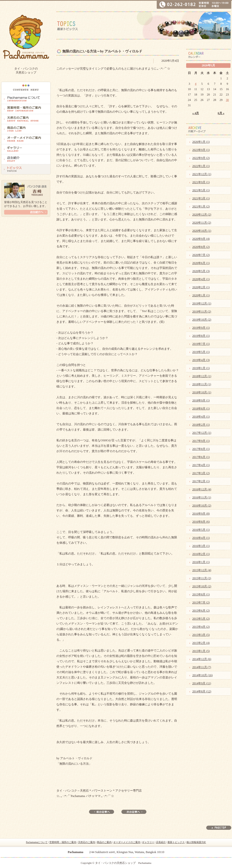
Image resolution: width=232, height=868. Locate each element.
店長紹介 (161, 842)
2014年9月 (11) (202, 683)
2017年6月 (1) (201, 457)
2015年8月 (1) (201, 594)
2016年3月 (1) (201, 546)
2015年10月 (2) (202, 586)
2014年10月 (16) (202, 675)
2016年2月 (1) (201, 554)
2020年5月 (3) (201, 271)
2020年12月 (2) (202, 215)
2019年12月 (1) (202, 303)
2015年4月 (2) (201, 627)
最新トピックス (176, 842)
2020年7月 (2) (201, 255)
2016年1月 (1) (201, 562)
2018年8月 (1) (201, 409)
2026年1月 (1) (201, 142)
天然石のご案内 (87, 842)
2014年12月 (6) (202, 659)
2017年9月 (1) (201, 441)
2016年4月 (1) (201, 538)
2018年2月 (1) (201, 425)
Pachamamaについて (37, 842)
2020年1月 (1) (201, 295)
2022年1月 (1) (201, 166)
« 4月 (196, 113)
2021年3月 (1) (201, 198)
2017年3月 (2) (201, 473)
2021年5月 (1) (201, 190)
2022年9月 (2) (201, 158)
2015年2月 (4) (201, 643)
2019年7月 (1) (201, 344)
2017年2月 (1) (201, 481)
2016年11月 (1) (202, 497)
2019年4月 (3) (201, 360)
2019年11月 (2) (202, 312)
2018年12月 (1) (202, 376)
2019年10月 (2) (202, 320)
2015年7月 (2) (201, 603)
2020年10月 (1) (202, 231)
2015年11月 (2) (202, 578)
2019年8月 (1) (201, 336)
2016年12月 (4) (202, 489)
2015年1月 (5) (201, 651)
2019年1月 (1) (201, 368)
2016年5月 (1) (201, 530)
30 (227, 100)
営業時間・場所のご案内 (63, 842)
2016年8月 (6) (201, 522)
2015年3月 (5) (201, 635)
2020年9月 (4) (201, 239)
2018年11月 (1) (202, 384)
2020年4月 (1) (201, 279)
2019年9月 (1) (201, 328)
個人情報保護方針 (196, 842)
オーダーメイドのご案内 (127, 842)
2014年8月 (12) (202, 691)
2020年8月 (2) (201, 247)
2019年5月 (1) (201, 352)
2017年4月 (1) (201, 465)
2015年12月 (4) (202, 570)
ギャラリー (148, 842)
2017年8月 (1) (201, 449)
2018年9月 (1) (201, 400)
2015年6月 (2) (201, 611)
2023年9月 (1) (201, 150)
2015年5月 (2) (201, 619)
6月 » (221, 113)
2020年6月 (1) (201, 263)
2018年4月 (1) (201, 417)
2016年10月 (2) (202, 506)
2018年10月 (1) (202, 392)
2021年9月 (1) (201, 182)
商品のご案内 (104, 842)
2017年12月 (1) (202, 433)
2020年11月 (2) (202, 223)
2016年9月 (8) (201, 514)
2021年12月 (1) (202, 174)
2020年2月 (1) (201, 287)
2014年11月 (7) (202, 667)
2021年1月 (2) (201, 206)
